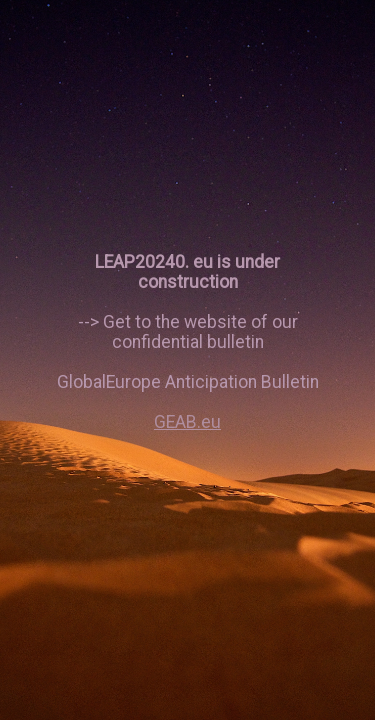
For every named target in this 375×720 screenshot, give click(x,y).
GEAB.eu (187, 422)
